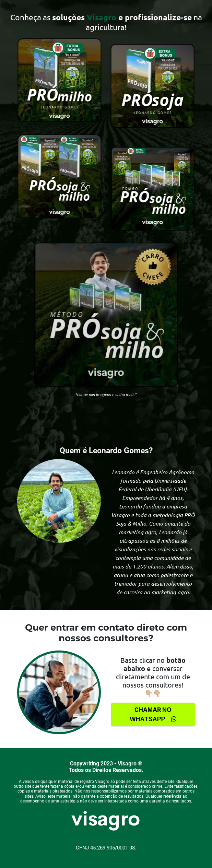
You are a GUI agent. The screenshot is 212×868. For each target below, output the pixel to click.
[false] (106, 22)
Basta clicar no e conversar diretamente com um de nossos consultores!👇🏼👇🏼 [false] (153, 677)
